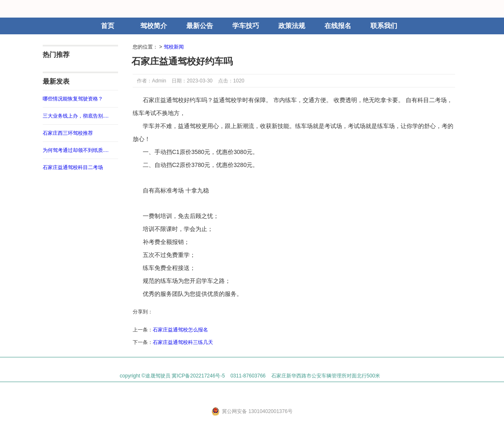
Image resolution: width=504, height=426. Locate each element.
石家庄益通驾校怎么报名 (180, 330)
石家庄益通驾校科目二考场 (73, 167)
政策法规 (292, 26)
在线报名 (338, 26)
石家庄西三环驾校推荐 (68, 133)
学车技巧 (246, 26)
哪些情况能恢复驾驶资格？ (73, 99)
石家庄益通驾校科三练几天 (183, 342)
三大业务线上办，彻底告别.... (76, 116)
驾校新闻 (174, 47)
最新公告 (200, 26)
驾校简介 (154, 26)
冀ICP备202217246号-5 (198, 376)
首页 (108, 26)
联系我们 (384, 26)
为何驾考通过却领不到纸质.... (76, 150)
